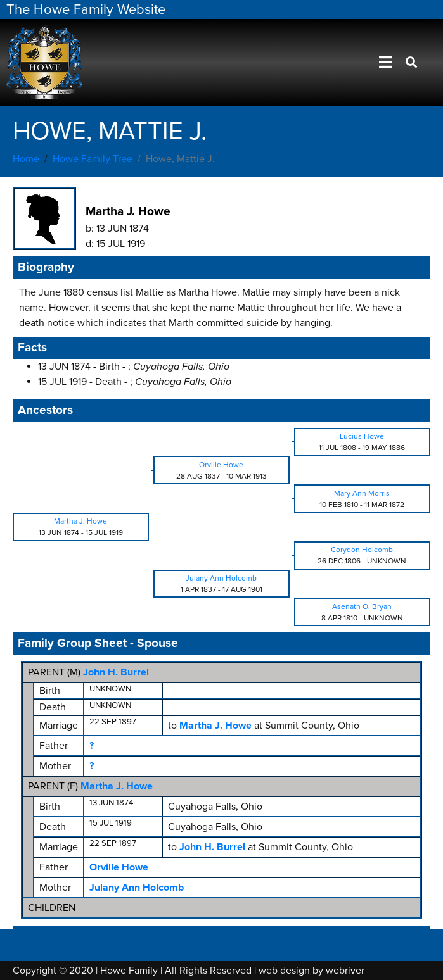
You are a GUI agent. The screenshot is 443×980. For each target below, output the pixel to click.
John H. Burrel (116, 672)
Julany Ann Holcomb (137, 888)
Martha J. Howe (117, 786)
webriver (345, 971)
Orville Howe (119, 867)
